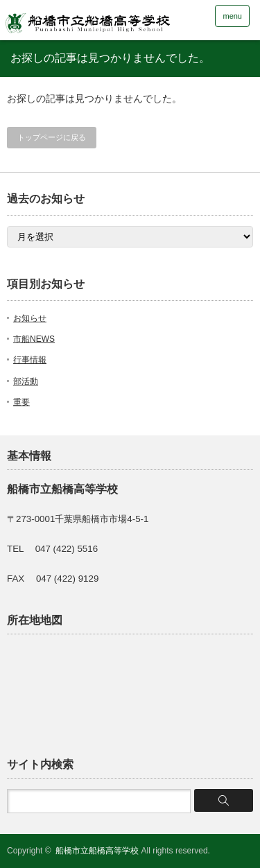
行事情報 (30, 360)
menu (232, 16)
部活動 (26, 381)
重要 (21, 402)
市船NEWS (34, 339)
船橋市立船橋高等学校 (97, 851)
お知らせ (30, 318)
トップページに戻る (52, 137)
